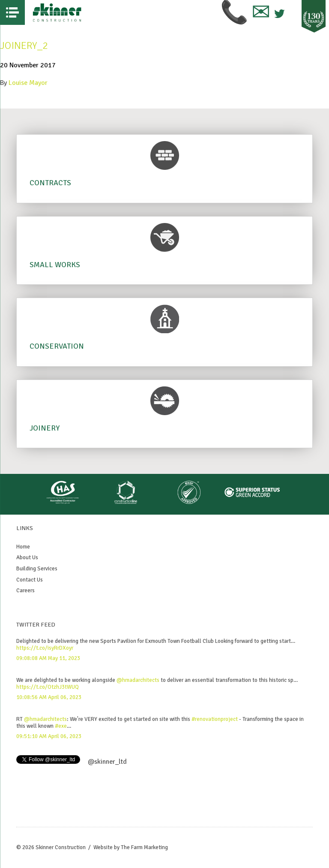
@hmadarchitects (138, 680)
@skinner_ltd (107, 762)
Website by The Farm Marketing (131, 847)
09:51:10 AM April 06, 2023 (49, 736)
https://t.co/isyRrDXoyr (45, 648)
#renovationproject (215, 719)
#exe (61, 726)
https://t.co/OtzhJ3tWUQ (48, 687)
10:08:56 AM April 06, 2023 (49, 697)
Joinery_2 (24, 45)
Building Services (37, 569)
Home (23, 547)
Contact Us (30, 580)
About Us (27, 558)
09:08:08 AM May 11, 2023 (48, 658)
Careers (25, 591)
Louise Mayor (28, 83)
